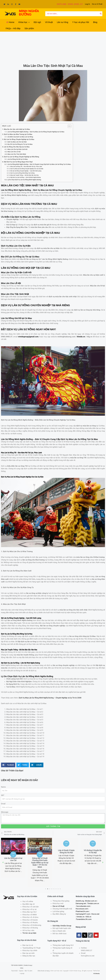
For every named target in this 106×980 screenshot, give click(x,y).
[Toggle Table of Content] (68, 126)
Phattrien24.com (82, 911)
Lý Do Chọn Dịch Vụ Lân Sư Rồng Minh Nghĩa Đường (24, 180)
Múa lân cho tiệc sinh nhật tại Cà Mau (17, 129)
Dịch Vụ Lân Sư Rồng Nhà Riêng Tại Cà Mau (23, 173)
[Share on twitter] (23, 765)
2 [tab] (48, 889)
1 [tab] (46, 889)
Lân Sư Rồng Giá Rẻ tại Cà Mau (18, 159)
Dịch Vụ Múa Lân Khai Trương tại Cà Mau (18, 134)
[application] (28, 22)
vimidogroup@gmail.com (28, 337)
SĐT (3, 795)
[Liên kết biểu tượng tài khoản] (87, 4)
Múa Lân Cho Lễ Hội (14, 152)
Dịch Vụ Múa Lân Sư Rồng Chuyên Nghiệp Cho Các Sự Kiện (27, 169)
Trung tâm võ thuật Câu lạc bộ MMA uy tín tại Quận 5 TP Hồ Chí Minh (11, 861)
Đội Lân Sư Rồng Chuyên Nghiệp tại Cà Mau (19, 139)
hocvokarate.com (83, 906)
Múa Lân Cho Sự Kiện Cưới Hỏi (17, 149)
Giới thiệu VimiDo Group (62, 926)
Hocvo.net (95, 914)
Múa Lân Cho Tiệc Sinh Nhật (17, 154)
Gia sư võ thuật (97, 4)
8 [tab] (60, 889)
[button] (70, 4)
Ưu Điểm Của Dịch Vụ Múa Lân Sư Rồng (20, 137)
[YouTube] (19, 4)
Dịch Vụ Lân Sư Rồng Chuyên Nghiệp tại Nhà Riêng (21, 157)
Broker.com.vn (91, 901)
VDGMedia (96, 974)
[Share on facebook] (8, 765)
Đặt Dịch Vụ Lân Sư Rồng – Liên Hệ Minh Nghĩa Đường (26, 177)
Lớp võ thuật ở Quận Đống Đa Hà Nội (90, 851)
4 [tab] (52, 889)
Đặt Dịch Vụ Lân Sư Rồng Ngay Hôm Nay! (18, 162)
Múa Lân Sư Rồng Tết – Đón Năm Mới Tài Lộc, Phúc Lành (26, 167)
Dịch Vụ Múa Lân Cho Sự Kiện (17, 142)
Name (3, 787)
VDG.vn (88, 917)
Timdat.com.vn (93, 903)
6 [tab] (56, 889)
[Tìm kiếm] (101, 14)
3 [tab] (50, 889)
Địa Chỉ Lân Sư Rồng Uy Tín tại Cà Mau (20, 144)
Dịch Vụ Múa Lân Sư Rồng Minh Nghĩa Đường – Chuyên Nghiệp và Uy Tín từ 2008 (50, 698)
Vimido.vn (81, 337)
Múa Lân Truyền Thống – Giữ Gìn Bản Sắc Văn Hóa (24, 175)
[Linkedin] (8, 4)
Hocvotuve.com (82, 909)
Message (5, 812)
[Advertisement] (53, 47)
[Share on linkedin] (37, 765)
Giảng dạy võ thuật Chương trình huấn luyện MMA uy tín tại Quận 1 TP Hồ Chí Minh (64, 863)
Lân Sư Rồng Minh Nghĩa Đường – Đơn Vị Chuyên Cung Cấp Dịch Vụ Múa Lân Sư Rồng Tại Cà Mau (39, 164)
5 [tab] (54, 889)
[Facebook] (16, 4)
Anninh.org (80, 901)
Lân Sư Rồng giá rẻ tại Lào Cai (37, 859)
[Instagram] (12, 4)
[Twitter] (4, 4)
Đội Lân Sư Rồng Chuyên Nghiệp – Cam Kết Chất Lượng (26, 171)
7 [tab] (58, 889)
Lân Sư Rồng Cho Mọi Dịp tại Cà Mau (17, 147)
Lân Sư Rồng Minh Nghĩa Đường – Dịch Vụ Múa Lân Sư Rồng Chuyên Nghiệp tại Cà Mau (36, 132)
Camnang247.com (83, 914)
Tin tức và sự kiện (29, 933)
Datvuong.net (81, 903)
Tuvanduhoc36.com (84, 919)
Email (3, 804)
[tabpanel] (37, 858)
